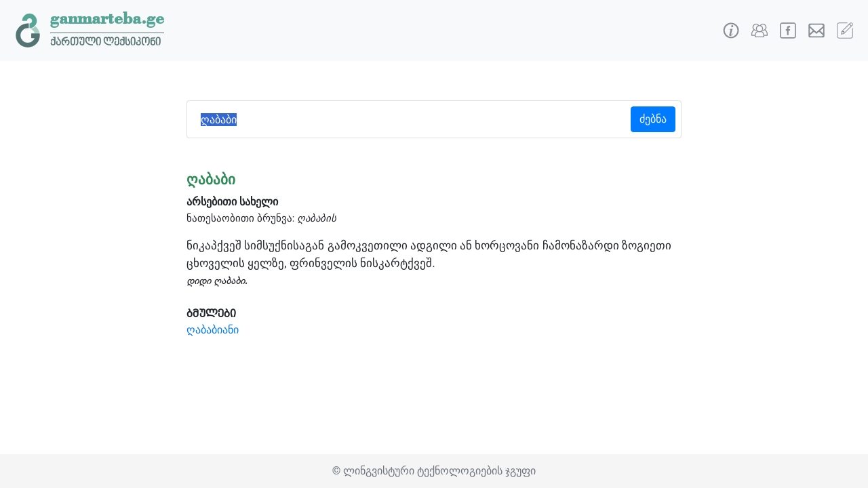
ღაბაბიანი (213, 330)
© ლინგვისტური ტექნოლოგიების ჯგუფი (434, 471)
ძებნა (653, 119)
